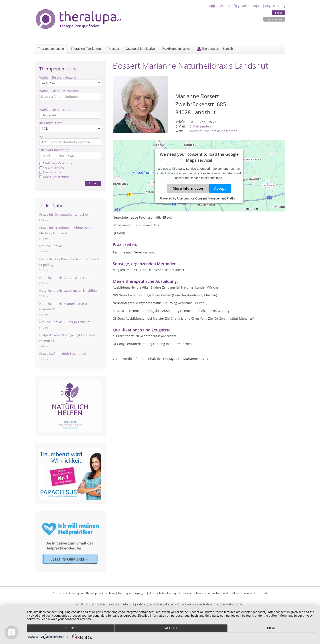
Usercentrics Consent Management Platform (208, 198)
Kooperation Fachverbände (213, 593)
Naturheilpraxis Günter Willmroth (64, 278)
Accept (220, 188)
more (272, 629)
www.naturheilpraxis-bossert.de (213, 131)
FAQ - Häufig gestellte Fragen (240, 6)
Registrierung (275, 6)
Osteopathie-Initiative (140, 49)
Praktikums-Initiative (176, 49)
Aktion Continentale (244, 593)
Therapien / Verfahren (86, 49)
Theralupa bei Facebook (100, 593)
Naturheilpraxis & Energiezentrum (65, 322)
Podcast (113, 49)
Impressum (186, 593)
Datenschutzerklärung (163, 593)
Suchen (93, 183)
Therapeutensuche (51, 49)
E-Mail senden (200, 126)
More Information (188, 188)
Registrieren (274, 19)
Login (279, 13)
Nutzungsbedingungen (132, 593)
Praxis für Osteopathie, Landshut (64, 214)
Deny (70, 629)
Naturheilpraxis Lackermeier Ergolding (68, 290)
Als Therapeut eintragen (68, 593)
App (212, 6)
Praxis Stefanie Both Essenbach (63, 354)
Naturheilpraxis (51, 246)
